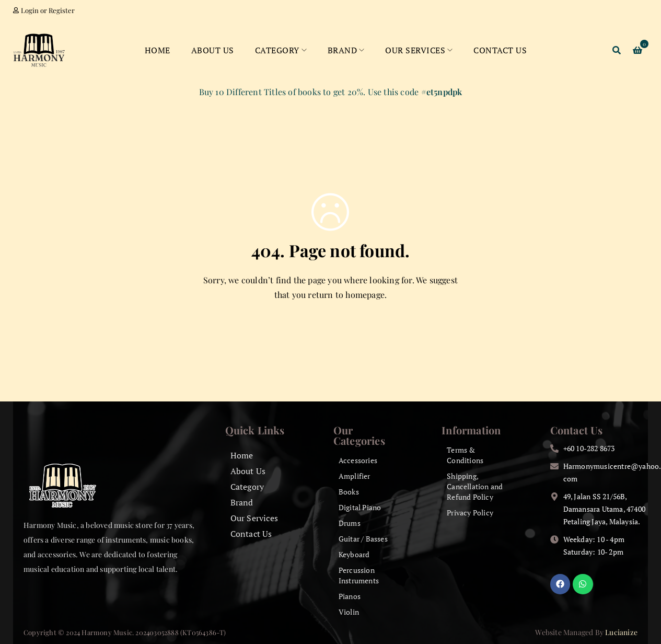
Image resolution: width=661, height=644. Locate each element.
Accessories (358, 460)
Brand (242, 502)
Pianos (350, 596)
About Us (248, 471)
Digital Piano (360, 507)
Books (349, 492)
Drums (350, 523)
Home (242, 455)
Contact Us (251, 534)
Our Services (254, 518)
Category (247, 487)
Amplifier (355, 476)
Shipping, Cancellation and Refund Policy (475, 486)
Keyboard (354, 554)
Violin (349, 612)
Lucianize (621, 632)
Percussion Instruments (359, 575)
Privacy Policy (470, 513)
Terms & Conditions (465, 455)
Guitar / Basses (363, 539)
